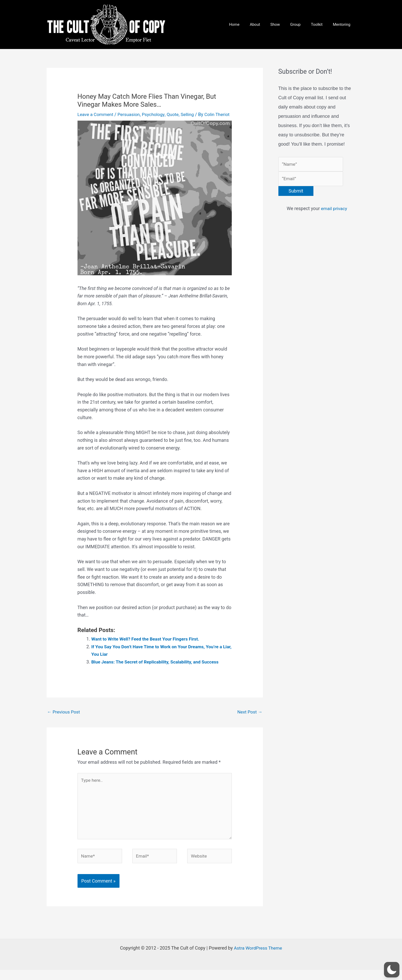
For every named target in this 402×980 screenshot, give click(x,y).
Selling (191, 114)
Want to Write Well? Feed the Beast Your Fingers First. (147, 646)
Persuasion (131, 114)
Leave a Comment (96, 114)
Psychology (156, 114)
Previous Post (64, 719)
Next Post (249, 719)
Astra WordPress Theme (258, 958)
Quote (176, 114)
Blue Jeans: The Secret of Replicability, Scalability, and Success (157, 668)
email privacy (334, 210)
